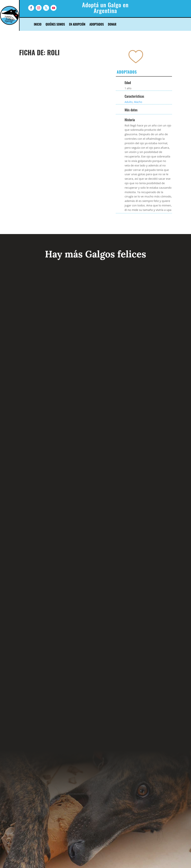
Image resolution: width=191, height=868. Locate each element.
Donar (112, 25)
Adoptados (97, 25)
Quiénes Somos (55, 25)
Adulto (129, 102)
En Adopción (77, 25)
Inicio (38, 25)
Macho (138, 102)
